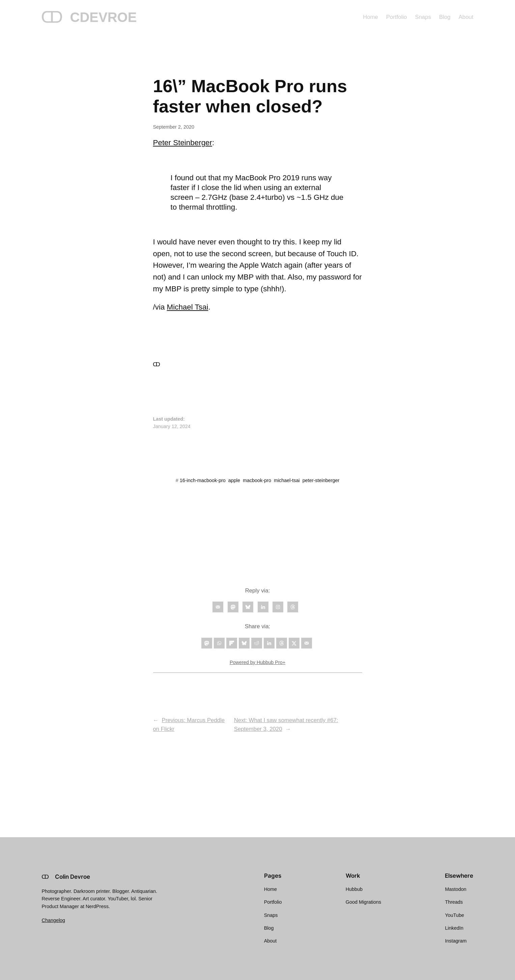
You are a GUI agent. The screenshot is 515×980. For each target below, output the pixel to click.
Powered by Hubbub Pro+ (257, 662)
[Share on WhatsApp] (219, 643)
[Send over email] (307, 643)
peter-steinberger (321, 480)
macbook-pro (257, 480)
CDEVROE (104, 17)
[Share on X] (294, 643)
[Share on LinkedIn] (269, 643)
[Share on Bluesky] (244, 643)
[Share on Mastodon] (207, 643)
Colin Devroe (73, 877)
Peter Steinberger (183, 143)
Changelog (54, 920)
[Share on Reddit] (257, 643)
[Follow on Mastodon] (233, 607)
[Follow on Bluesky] (248, 607)
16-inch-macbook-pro (203, 480)
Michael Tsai (188, 307)
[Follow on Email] (218, 607)
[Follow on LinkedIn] (263, 607)
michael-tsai (287, 480)
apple (234, 480)
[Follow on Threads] (293, 607)
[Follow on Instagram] (278, 607)
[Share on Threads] (282, 643)
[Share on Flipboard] (232, 643)
